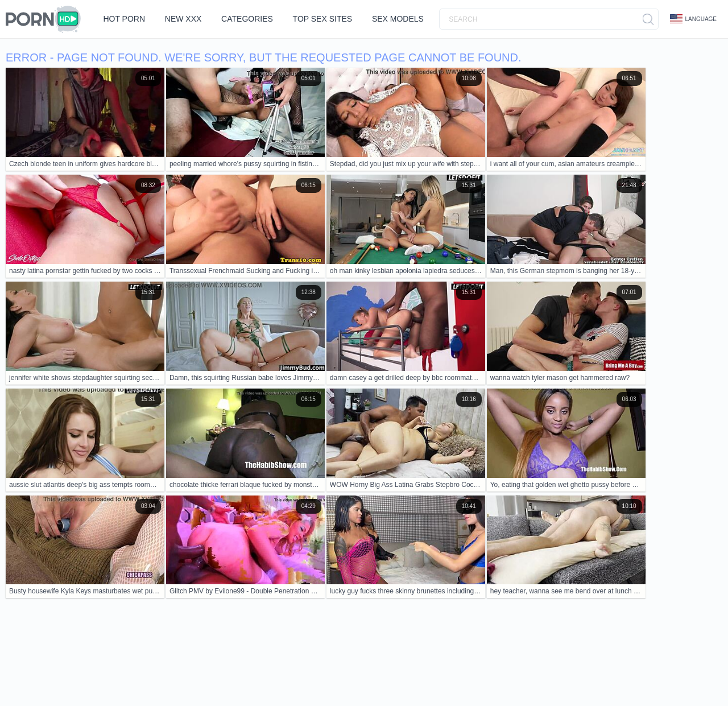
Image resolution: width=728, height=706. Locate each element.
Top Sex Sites (325, 19)
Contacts (112, 662)
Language (693, 19)
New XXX (185, 19)
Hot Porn (125, 19)
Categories (249, 19)
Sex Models (401, 19)
